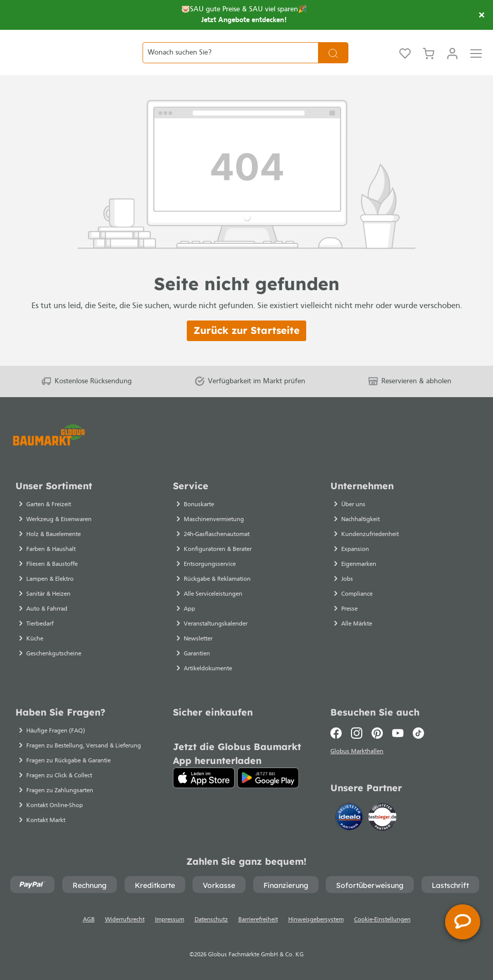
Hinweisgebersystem (316, 920)
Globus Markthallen (358, 753)
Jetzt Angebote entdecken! (244, 20)
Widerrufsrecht (125, 920)
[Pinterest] (377, 733)
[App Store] (204, 778)
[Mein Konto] (452, 65)
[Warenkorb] (429, 65)
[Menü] (476, 65)
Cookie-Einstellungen (382, 920)
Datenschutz (211, 920)
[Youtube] (398, 733)
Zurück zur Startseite (246, 354)
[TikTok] (418, 733)
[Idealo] (350, 819)
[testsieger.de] (382, 819)
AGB (89, 920)
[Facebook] (338, 733)
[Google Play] (268, 778)
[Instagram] (357, 733)
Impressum (170, 920)
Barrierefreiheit (258, 920)
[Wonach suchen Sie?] (230, 65)
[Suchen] (333, 65)
